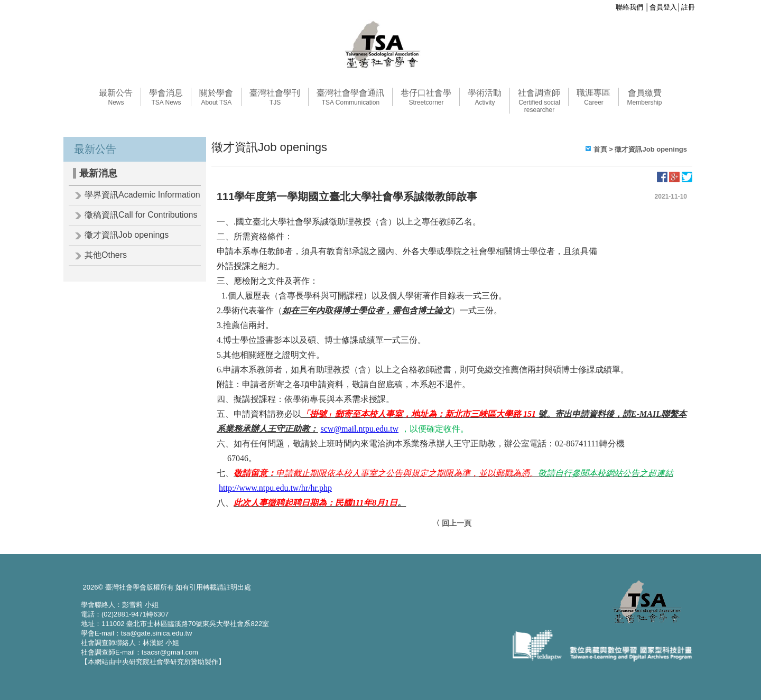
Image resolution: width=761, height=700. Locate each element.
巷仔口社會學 (426, 97)
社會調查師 (539, 101)
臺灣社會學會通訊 (350, 97)
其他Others (106, 255)
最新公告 (116, 97)
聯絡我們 (629, 7)
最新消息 (98, 173)
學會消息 (166, 97)
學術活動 (485, 97)
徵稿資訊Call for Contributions (141, 215)
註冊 (688, 7)
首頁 (600, 149)
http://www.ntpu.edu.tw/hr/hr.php (275, 488)
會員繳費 (644, 97)
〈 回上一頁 (452, 523)
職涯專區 (593, 97)
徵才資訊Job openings (127, 235)
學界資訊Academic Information (142, 195)
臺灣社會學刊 (275, 97)
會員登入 (663, 7)
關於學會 (216, 97)
